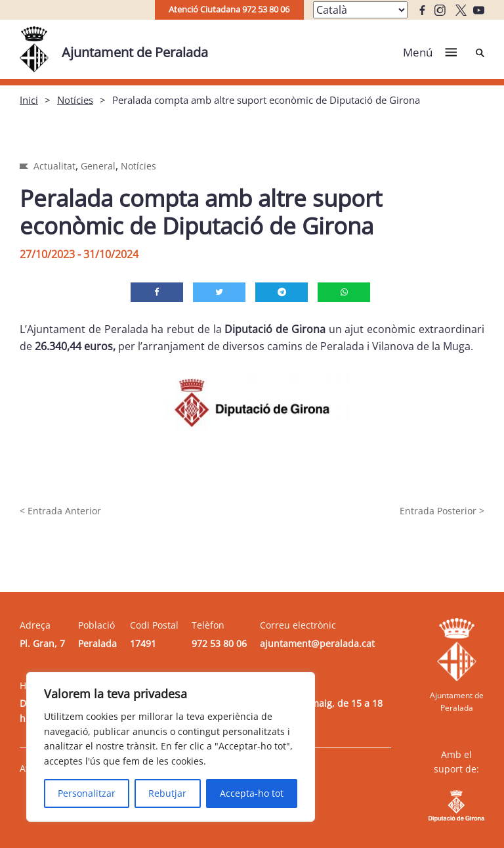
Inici (29, 100)
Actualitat (54, 166)
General (98, 166)
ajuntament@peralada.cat (317, 643)
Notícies (75, 100)
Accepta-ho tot (252, 793)
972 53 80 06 (219, 643)
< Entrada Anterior (60, 511)
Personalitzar (87, 793)
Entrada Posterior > (442, 511)
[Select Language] (360, 10)
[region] (171, 747)
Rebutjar (167, 793)
